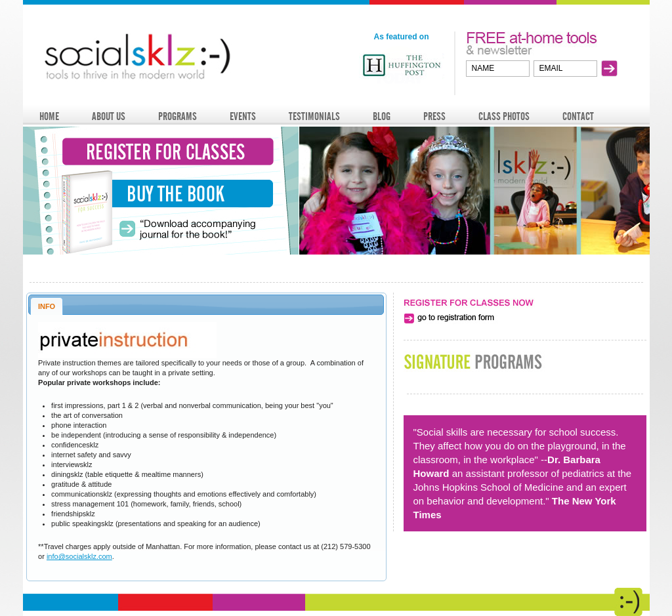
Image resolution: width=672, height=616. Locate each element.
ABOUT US (109, 116)
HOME (49, 116)
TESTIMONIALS (314, 116)
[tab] (47, 306)
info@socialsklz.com (79, 556)
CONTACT (578, 116)
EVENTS (243, 116)
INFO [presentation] (47, 306)
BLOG (382, 116)
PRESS (434, 116)
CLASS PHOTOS (504, 116)
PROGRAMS (178, 116)
